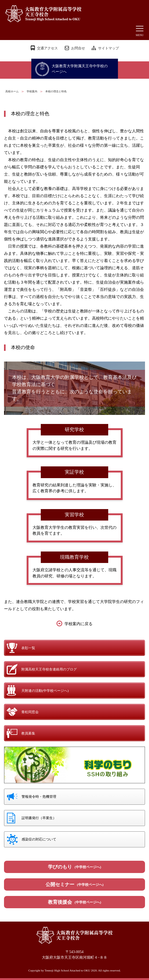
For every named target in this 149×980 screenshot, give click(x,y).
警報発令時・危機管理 (39, 797)
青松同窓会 (30, 712)
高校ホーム (12, 91)
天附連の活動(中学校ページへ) (45, 691)
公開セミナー (75, 884)
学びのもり (75, 867)
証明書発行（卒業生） (39, 818)
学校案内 (32, 91)
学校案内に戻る (78, 624)
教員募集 (28, 733)
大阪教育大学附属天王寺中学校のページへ (80, 69)
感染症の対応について (39, 839)
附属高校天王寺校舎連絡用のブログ (49, 669)
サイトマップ (108, 48)
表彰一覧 (28, 648)
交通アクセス (47, 48)
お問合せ (78, 48)
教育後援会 (75, 902)
